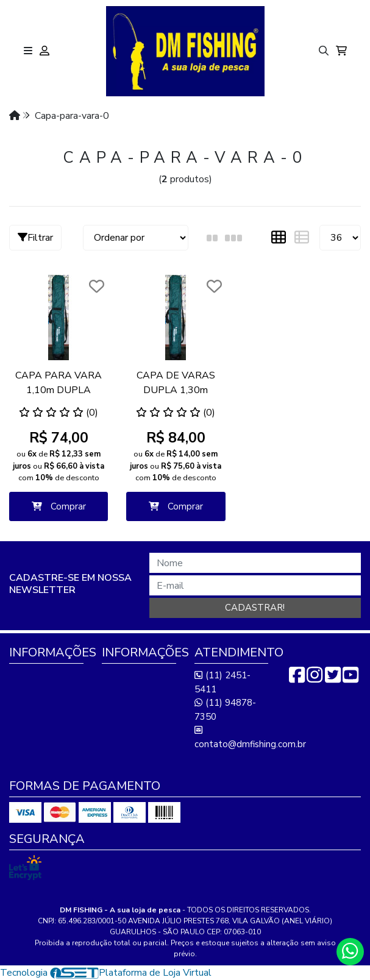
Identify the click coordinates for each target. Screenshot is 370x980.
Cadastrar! (255, 608)
